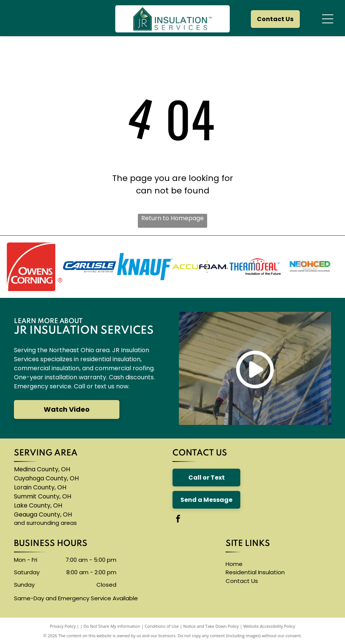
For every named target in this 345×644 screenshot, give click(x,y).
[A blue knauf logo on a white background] (145, 267)
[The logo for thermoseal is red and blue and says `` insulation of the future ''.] (256, 267)
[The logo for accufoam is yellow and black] (200, 267)
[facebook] (178, 520)
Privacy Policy (63, 626)
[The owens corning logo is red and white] (34, 267)
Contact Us (242, 581)
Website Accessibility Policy (269, 626)
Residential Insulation (255, 572)
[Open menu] (328, 19)
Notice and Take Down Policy (211, 626)
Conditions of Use (162, 626)
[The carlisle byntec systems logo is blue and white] (90, 267)
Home (234, 564)
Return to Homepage (172, 218)
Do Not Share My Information (112, 626)
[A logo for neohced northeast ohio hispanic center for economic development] (311, 267)
